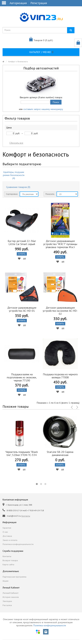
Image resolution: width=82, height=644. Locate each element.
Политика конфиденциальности (18, 544)
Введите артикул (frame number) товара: (41, 97)
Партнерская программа (14, 577)
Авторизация (18, 3)
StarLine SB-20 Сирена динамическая (60, 453)
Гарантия (7, 528)
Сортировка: (12, 194)
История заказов (11, 597)
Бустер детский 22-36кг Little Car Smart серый (22, 242)
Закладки (7, 601)
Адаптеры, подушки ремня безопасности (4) (14, 175)
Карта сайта (8, 564)
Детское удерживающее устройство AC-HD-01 (22, 309)
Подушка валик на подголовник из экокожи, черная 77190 (22, 377)
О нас (5, 532)
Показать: (50, 194)
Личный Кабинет (11, 593)
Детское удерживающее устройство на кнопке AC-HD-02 (60, 311)
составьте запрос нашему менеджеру (43, 109)
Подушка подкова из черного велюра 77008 (60, 376)
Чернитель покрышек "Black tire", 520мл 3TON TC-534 (22, 453)
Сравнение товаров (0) (18, 187)
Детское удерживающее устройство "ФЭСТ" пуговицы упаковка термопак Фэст (60, 244)
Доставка (7, 536)
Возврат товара (10, 560)
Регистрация (39, 3)
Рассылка (7, 605)
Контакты (26, 516)
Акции (5, 581)
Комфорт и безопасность (18, 62)
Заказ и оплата (10, 540)
